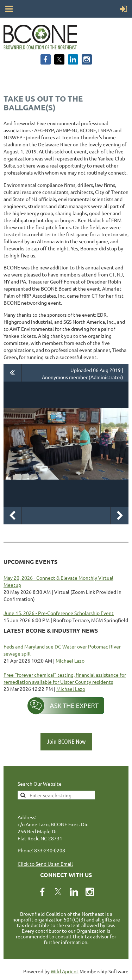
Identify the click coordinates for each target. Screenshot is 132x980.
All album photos (12, 373)
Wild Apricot (65, 971)
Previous (12, 516)
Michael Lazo (70, 661)
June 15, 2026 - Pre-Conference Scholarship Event (59, 613)
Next (120, 516)
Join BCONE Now (66, 741)
